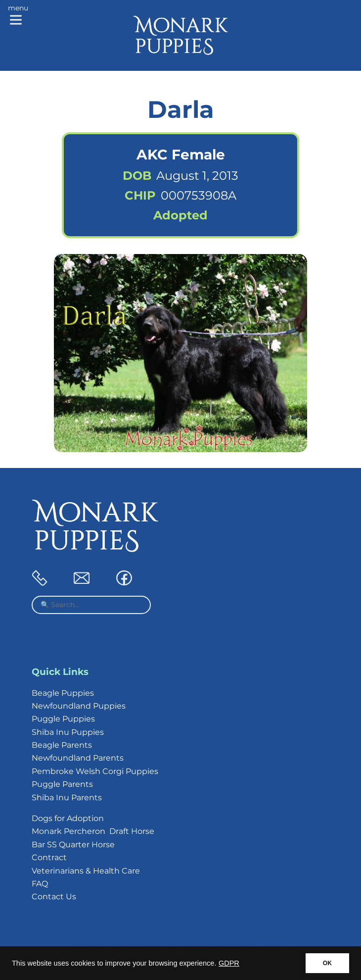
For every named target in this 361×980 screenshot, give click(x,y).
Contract (49, 857)
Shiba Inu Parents (67, 798)
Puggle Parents (62, 784)
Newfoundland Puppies (79, 706)
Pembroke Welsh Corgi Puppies (95, 771)
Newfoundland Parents (78, 758)
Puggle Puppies (63, 719)
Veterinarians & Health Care (86, 871)
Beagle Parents (62, 745)
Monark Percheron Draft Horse (93, 831)
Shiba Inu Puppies (68, 732)
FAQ (40, 884)
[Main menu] (18, 16)
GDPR (229, 963)
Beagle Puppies (63, 693)
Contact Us (54, 897)
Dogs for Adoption (68, 818)
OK (327, 963)
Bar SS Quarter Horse (73, 845)
